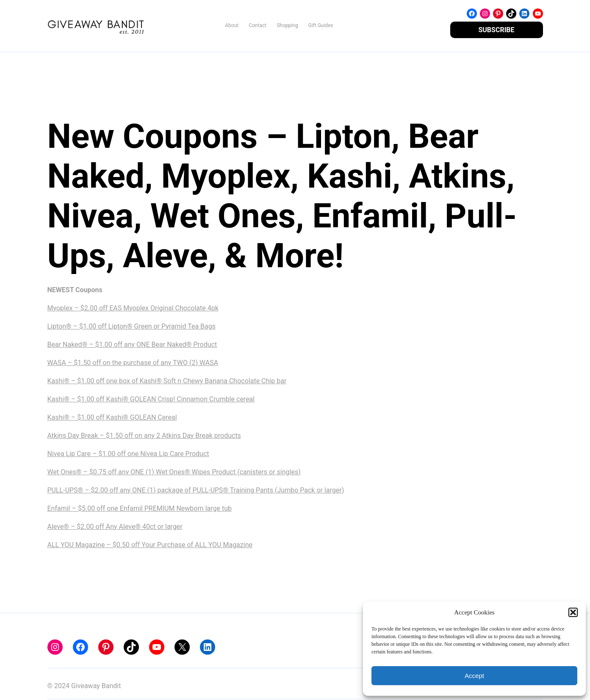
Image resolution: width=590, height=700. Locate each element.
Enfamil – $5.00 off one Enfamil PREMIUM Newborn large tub (140, 508)
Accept (474, 676)
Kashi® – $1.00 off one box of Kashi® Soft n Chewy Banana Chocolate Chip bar (167, 381)
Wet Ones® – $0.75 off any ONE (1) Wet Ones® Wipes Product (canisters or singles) (174, 472)
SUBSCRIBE (496, 30)
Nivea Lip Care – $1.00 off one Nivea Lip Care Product (128, 454)
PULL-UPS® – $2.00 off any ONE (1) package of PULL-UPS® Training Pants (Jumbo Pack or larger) (196, 490)
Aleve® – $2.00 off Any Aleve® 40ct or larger (115, 527)
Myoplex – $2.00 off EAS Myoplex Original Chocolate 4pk (133, 308)
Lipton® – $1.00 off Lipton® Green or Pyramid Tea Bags (132, 326)
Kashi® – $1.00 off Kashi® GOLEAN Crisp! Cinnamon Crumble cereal (151, 399)
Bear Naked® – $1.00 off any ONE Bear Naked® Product (132, 344)
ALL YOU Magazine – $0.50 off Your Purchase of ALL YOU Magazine (150, 545)
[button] (573, 612)
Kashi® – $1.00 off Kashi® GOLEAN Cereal (112, 417)
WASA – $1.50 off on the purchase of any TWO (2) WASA (133, 363)
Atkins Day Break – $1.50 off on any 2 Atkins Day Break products (144, 436)
